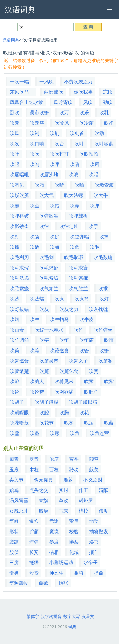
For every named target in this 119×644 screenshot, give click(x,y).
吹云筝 (37, 123)
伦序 (54, 459)
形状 (14, 531)
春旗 (43, 500)
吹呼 (55, 164)
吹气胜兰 (78, 288)
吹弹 (95, 206)
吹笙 (64, 340)
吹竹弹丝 (103, 330)
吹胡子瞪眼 (46, 402)
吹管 (84, 350)
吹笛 (109, 340)
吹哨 (75, 164)
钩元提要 (43, 479)
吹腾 (64, 412)
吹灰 (44, 309)
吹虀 (15, 433)
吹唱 (94, 174)
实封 (63, 490)
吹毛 (95, 247)
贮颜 (34, 531)
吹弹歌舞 (49, 216)
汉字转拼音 (51, 616)
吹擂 (15, 247)
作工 (83, 490)
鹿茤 (68, 479)
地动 (94, 521)
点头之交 (39, 490)
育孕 (74, 459)
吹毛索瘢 (19, 288)
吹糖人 (37, 381)
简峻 (14, 521)
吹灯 (104, 298)
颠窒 (94, 459)
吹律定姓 (69, 226)
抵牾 (34, 562)
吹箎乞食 (59, 350)
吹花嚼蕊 (19, 423)
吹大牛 (101, 195)
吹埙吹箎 (19, 195)
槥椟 (83, 511)
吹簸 (15, 381)
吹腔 (44, 412)
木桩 (34, 469)
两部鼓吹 (54, 92)
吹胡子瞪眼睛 (83, 402)
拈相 (54, 552)
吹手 (94, 226)
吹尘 (35, 206)
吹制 (35, 133)
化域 (74, 552)
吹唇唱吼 (19, 174)
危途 (54, 521)
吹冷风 (62, 123)
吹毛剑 (46, 257)
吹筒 (15, 350)
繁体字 (33, 616)
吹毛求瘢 (78, 268)
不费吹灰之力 (78, 81)
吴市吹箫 (39, 112)
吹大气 (46, 195)
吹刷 (55, 133)
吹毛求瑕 (19, 268)
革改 (63, 500)
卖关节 (16, 479)
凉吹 (108, 92)
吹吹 (35, 154)
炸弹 (34, 542)
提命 (99, 573)
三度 (14, 562)
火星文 (88, 616)
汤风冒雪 (19, 500)
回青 (14, 459)
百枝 (54, 469)
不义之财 (93, 479)
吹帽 (55, 206)
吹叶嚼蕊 (104, 143)
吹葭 (109, 423)
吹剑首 (77, 133)
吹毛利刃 (19, 257)
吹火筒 (82, 298)
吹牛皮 (86, 319)
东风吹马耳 (22, 92)
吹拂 (55, 236)
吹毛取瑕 (74, 257)
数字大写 (72, 616)
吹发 (15, 143)
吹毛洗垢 (19, 278)
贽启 (74, 521)
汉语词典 (11, 40)
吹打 (15, 236)
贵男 (14, 573)
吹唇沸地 (49, 174)
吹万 (64, 112)
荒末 (63, 511)
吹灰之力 (69, 309)
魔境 (54, 531)
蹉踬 (14, 542)
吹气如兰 (49, 288)
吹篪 (44, 371)
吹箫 (104, 350)
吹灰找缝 (98, 309)
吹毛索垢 (49, 278)
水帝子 (91, 562)
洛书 (94, 542)
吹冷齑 (86, 123)
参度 (54, 542)
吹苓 (69, 423)
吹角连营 (99, 433)
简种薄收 (19, 583)
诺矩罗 (86, 500)
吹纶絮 (37, 392)
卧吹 (15, 112)
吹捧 (104, 236)
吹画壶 (17, 330)
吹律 (44, 226)
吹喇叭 (17, 185)
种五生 (56, 573)
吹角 (75, 433)
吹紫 (109, 381)
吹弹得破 (19, 216)
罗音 (34, 459)
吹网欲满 (64, 392)
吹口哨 (37, 143)
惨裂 (74, 542)
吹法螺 (37, 298)
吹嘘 (59, 185)
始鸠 (14, 490)
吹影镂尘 (19, 226)
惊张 (63, 583)
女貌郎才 (19, 511)
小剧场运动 (61, 562)
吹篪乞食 (69, 371)
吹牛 (35, 319)
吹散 (35, 247)
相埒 (79, 573)
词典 (72, 626)
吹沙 (15, 298)
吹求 (103, 288)
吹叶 (79, 143)
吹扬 (35, 236)
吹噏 (79, 185)
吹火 (59, 298)
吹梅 (55, 247)
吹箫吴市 (49, 360)
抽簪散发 (99, 531)
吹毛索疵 (78, 278)
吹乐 (84, 112)
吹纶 (15, 392)
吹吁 (15, 154)
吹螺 (55, 433)
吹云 (15, 123)
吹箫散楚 (19, 371)
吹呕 (15, 164)
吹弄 (75, 206)
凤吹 (88, 102)
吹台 (59, 143)
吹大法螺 (74, 195)
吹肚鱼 (91, 392)
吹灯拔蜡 (19, 309)
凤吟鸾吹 (63, 102)
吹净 (109, 123)
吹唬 (74, 174)
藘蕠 (43, 583)
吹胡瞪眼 (19, 412)
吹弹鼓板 (78, 216)
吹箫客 (106, 360)
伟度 (103, 511)
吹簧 (94, 371)
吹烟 (15, 319)
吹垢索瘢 (104, 185)
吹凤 (15, 133)
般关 (94, 469)
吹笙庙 (86, 340)
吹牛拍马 (59, 319)
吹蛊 (35, 433)
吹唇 (95, 164)
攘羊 (94, 552)
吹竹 (78, 330)
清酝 (103, 490)
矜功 (74, 469)
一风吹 (46, 81)
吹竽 (44, 340)
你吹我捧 (83, 92)
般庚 (43, 511)
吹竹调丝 (19, 340)
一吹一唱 (19, 81)
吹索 (89, 381)
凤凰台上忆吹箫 (26, 102)
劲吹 (108, 102)
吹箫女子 (78, 360)
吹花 (84, 412)
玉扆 (14, 469)
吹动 (99, 133)
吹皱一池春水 (49, 330)
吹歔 (75, 247)
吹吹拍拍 (89, 154)
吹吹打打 (59, 154)
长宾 (34, 552)
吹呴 (35, 164)
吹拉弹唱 (79, 236)
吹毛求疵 (49, 268)
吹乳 (104, 112)
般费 (34, 573)
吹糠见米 (64, 381)
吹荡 (89, 423)
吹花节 (46, 423)
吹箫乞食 (19, 360)
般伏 (14, 552)
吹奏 (15, 206)
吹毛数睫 (103, 257)
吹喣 (39, 185)
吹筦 (35, 350)
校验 (74, 531)
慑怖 (34, 521)
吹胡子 (17, 402)
